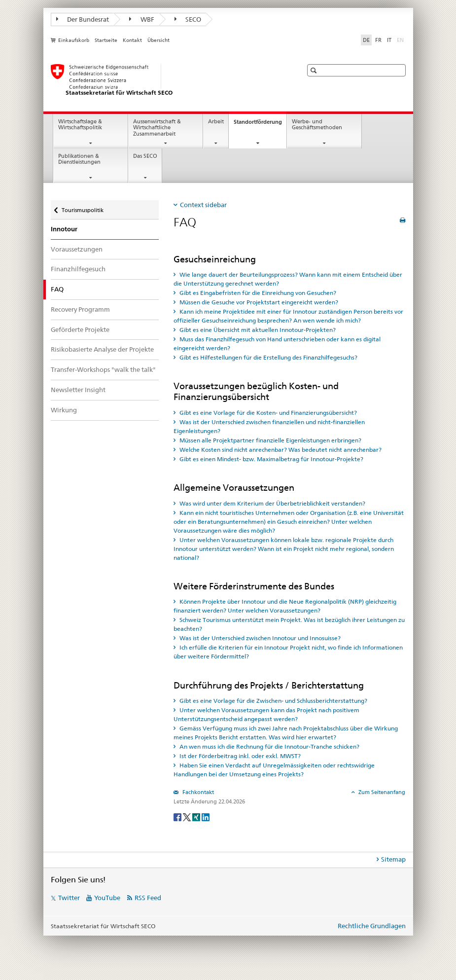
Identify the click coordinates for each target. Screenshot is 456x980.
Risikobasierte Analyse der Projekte (102, 349)
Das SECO (145, 156)
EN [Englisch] (401, 39)
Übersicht (158, 40)
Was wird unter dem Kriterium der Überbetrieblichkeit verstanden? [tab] (272, 503)
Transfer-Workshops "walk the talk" (103, 369)
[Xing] (197, 817)
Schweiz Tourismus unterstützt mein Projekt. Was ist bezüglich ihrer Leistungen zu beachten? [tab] (289, 624)
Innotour (64, 229)
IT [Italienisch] (389, 40)
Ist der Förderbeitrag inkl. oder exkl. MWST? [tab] (239, 756)
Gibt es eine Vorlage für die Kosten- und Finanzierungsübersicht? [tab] (267, 413)
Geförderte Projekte (80, 329)
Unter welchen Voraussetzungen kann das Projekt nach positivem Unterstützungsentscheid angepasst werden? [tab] (266, 714)
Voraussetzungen (77, 249)
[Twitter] (188, 817)
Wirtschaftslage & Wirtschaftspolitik (80, 125)
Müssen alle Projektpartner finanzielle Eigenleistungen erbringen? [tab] (270, 440)
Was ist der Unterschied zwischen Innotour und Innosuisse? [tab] (259, 638)
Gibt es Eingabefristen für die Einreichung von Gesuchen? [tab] (257, 293)
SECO (188, 19)
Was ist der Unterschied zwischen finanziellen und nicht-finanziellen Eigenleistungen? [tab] (269, 426)
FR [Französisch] (378, 40)
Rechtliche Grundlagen (372, 926)
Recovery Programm (80, 309)
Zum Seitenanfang (381, 792)
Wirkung (64, 410)
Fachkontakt (197, 792)
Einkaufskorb (74, 40)
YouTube (107, 898)
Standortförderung (260, 125)
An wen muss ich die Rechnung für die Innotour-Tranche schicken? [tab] (269, 746)
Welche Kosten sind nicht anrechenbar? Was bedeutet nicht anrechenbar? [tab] (280, 450)
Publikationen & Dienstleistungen (79, 159)
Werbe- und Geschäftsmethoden (317, 125)
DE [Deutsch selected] (366, 40)
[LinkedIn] (206, 817)
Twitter (69, 898)
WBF (142, 19)
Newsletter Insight (78, 390)
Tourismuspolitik (82, 208)
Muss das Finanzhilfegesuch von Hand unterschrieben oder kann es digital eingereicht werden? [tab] (277, 344)
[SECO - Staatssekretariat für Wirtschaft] (167, 80)
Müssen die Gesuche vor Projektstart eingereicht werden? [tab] (258, 302)
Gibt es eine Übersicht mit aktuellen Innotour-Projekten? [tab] (257, 330)
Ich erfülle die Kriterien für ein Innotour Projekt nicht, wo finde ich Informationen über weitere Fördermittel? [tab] (288, 652)
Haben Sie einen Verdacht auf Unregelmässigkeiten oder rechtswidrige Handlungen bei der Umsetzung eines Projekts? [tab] (274, 770)
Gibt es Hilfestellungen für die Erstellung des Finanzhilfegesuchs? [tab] (268, 357)
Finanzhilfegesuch (78, 269)
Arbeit (216, 122)
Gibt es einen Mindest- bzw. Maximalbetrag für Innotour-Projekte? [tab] (271, 459)
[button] (315, 70)
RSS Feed (148, 898)
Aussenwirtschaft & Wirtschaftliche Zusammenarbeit (157, 128)
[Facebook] (178, 817)
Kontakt (132, 40)
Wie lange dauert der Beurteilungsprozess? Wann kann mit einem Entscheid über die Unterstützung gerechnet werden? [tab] (288, 279)
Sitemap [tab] (393, 859)
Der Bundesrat (83, 19)
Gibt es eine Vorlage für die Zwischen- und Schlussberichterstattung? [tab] (273, 701)
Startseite (106, 40)
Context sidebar (203, 205)
